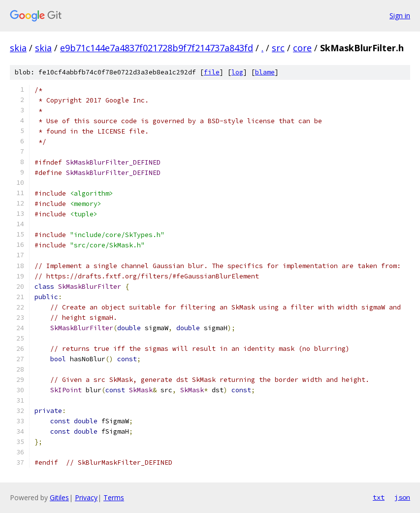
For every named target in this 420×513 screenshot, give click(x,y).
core (302, 48)
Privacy (86, 497)
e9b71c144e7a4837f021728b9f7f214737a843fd (157, 48)
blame (265, 72)
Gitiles (59, 497)
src (278, 48)
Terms (114, 497)
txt (379, 497)
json (402, 497)
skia (18, 48)
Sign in (400, 16)
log (237, 72)
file (212, 72)
